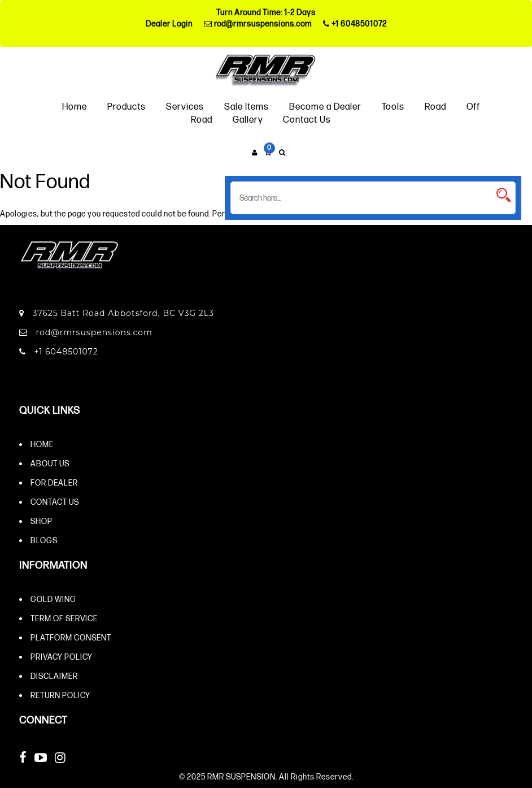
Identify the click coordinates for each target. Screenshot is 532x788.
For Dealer (54, 482)
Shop (42, 521)
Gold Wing (53, 599)
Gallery (248, 119)
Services (185, 106)
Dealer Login (169, 23)
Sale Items (247, 106)
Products (127, 106)
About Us (50, 463)
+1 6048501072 (355, 23)
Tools (393, 106)
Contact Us (307, 119)
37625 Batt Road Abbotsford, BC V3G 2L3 (117, 313)
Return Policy (60, 695)
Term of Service (64, 618)
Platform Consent (71, 637)
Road (435, 106)
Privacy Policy (62, 657)
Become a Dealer (325, 106)
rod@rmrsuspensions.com (258, 23)
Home (75, 106)
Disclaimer (54, 676)
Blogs (44, 540)
